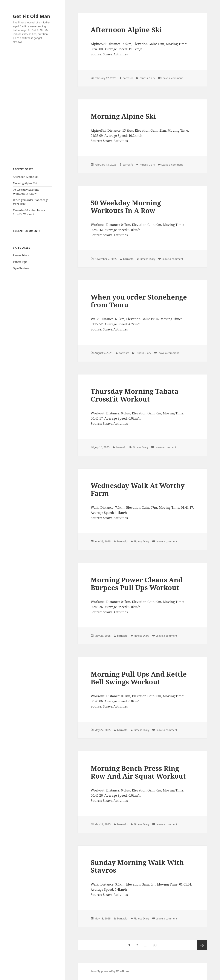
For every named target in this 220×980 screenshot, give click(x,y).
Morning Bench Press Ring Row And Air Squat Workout (138, 772)
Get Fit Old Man (31, 16)
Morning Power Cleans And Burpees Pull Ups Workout (137, 584)
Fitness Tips (20, 262)
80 (156, 943)
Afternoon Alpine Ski (26, 177)
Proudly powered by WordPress (110, 971)
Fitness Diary (21, 255)
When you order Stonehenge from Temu (139, 301)
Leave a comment (172, 78)
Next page (202, 945)
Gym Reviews (21, 268)
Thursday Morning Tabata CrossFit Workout (29, 212)
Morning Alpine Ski (25, 183)
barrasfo (128, 78)
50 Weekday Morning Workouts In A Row (26, 192)
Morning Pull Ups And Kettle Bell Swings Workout (139, 678)
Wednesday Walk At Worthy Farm (138, 489)
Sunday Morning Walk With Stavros (137, 866)
